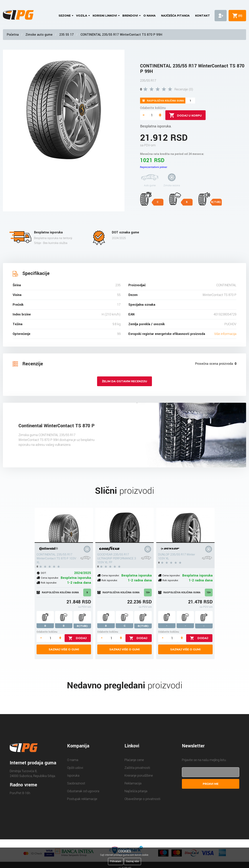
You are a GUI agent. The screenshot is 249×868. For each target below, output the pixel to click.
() (239, 16)
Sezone (65, 16)
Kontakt (203, 16)
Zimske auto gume (39, 35)
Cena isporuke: (50, 578)
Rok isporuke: (49, 583)
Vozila (82, 16)
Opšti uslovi (75, 768)
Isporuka (73, 776)
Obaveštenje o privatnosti (142, 799)
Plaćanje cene (134, 760)
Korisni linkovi (105, 16)
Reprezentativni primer (154, 167)
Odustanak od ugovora (83, 791)
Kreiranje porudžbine (139, 776)
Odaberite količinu (153, 108)
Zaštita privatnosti (137, 768)
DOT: (44, 573)
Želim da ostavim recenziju (124, 381)
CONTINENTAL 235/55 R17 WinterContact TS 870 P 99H (121, 35)
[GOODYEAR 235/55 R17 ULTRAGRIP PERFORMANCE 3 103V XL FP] (124, 525)
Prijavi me (211, 784)
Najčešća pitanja (175, 16)
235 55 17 (67, 35)
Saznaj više (132, 861)
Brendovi (130, 16)
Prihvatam (116, 861)
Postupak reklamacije (82, 799)
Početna (13, 35)
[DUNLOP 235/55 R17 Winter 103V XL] (185, 525)
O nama (149, 16)
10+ (148, 593)
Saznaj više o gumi (64, 649)
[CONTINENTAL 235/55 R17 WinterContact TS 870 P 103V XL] (64, 525)
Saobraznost (76, 783)
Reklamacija (133, 783)
